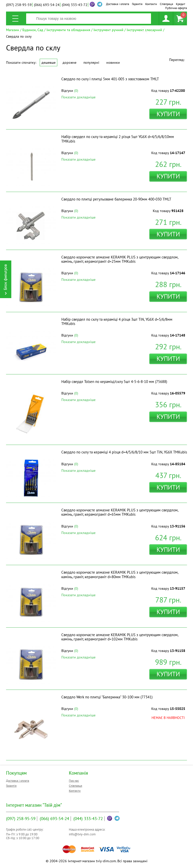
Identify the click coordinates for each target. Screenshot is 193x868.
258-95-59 (19, 5)
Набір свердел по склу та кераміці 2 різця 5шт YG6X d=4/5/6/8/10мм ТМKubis (118, 139)
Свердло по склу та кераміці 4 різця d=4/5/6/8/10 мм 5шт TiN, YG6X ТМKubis (124, 452)
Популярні (91, 62)
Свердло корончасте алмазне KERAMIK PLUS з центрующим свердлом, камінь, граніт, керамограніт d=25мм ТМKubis (120, 259)
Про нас (74, 781)
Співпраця (166, 4)
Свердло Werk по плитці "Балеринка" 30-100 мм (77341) (107, 697)
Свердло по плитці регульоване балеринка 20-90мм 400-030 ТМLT (116, 199)
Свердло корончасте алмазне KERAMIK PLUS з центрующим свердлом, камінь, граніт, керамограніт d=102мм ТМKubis (120, 637)
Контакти (151, 4)
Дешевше (49, 62)
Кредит (181, 4)
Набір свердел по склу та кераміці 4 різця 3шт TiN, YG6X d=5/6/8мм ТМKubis (117, 321)
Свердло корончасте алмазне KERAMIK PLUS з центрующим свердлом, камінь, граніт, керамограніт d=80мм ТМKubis (120, 574)
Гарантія (137, 4)
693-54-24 (47, 5)
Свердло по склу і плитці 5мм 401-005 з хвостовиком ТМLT (110, 79)
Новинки (113, 62)
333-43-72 (75, 5)
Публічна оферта (176, 8)
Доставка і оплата (118, 4)
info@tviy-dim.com (82, 834)
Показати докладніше (78, 97)
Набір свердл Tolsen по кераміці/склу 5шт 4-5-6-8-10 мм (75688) (114, 382)
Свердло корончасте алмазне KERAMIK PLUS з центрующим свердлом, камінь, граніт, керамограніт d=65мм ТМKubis (120, 512)
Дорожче (69, 62)
